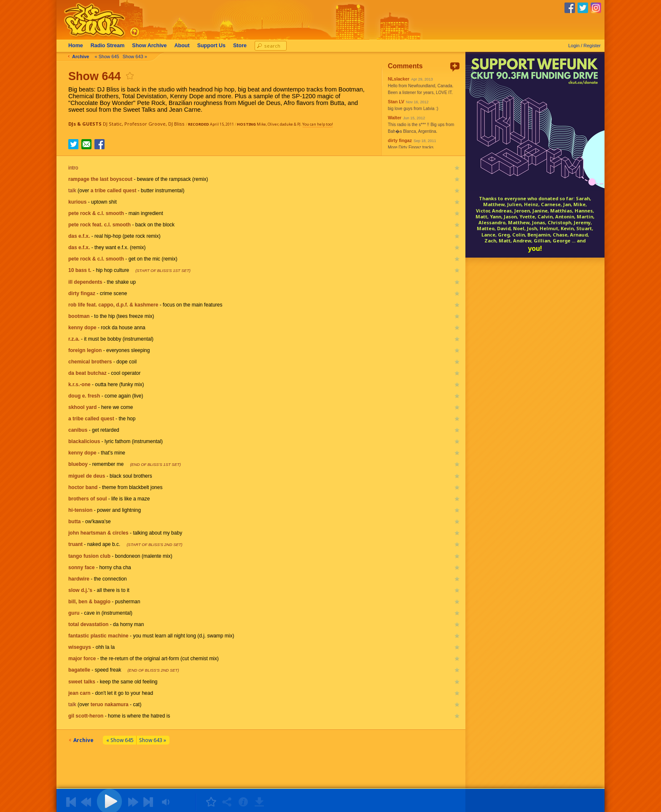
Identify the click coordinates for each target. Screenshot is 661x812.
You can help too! (318, 124)
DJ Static (112, 124)
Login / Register (584, 46)
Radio (108, 46)
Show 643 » (135, 56)
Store (240, 46)
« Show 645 (107, 56)
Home (76, 46)
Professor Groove (145, 124)
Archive (149, 46)
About (182, 46)
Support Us (211, 46)
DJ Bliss (176, 124)
